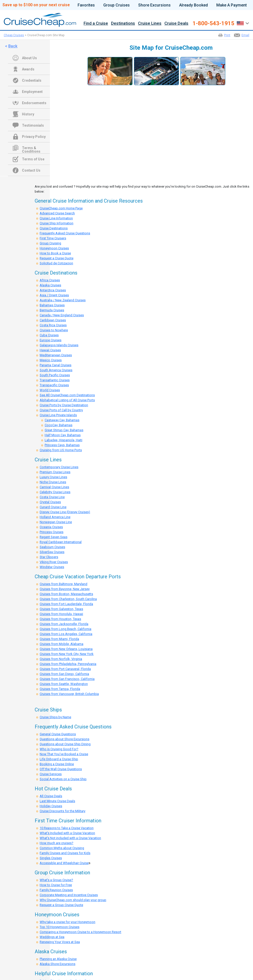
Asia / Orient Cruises (54, 295)
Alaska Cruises (50, 285)
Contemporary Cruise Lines (59, 467)
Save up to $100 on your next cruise (36, 5)
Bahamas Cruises (52, 305)
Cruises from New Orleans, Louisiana (66, 649)
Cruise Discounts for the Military (63, 811)
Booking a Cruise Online (57, 764)
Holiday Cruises (51, 806)
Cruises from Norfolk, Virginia (61, 659)
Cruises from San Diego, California (64, 674)
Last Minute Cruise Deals (57, 801)
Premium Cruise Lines (55, 472)
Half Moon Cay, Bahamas (63, 435)
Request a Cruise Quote (57, 258)
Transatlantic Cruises (55, 380)
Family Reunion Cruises (56, 890)
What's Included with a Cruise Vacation (67, 833)
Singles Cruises (51, 858)
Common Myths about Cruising (62, 848)
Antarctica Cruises (53, 290)
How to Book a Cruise (55, 253)
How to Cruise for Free (56, 885)
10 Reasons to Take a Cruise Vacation (67, 828)
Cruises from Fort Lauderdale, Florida (66, 604)
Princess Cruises (52, 532)
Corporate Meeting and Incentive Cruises (69, 895)
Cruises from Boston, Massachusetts (66, 594)
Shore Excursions (154, 5)
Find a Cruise (96, 23)
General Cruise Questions (58, 734)
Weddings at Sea (52, 937)
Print (227, 35)
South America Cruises (56, 370)
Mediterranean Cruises (56, 355)
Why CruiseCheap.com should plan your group (73, 900)
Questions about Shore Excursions (64, 739)
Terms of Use (33, 159)
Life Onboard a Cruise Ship (59, 759)
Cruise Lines (150, 23)
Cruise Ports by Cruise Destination (64, 405)
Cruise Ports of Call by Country (61, 410)
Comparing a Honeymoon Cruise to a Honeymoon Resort (80, 932)
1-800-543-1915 (213, 23)
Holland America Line (55, 517)
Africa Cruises (50, 280)
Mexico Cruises (51, 360)
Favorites (86, 5)
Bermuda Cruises (52, 310)
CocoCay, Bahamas (59, 425)
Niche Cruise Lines (53, 482)
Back (13, 46)
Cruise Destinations (54, 228)
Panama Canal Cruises (56, 365)
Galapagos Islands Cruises (59, 345)
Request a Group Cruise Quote (61, 905)
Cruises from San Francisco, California (67, 679)
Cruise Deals (176, 23)
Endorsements (34, 103)
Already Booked (193, 5)
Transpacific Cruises (54, 385)
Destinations (123, 23)
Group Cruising (50, 243)
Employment (32, 92)
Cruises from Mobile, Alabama (62, 644)
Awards (28, 69)
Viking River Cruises (54, 562)
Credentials (32, 80)
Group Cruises (117, 5)
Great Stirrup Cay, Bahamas (64, 430)
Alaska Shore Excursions (58, 964)
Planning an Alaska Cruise (58, 959)
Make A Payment (232, 5)
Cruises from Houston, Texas (60, 619)
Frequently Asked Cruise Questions (65, 233)
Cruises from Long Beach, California (65, 629)
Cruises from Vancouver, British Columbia (69, 694)
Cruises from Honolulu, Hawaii (61, 614)
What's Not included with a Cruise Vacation (70, 838)
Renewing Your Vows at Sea (60, 942)
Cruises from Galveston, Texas (61, 609)
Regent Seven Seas (54, 537)
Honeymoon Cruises (54, 248)
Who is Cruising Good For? (59, 749)
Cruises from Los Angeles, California (66, 634)
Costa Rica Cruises (53, 325)
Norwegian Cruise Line (56, 522)
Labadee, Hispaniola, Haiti (63, 440)
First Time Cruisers (53, 238)
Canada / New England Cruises (62, 315)
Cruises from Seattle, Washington (64, 684)
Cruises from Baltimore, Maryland (63, 584)
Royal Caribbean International (61, 542)
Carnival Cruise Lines (54, 487)
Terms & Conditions (31, 148)
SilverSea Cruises (52, 552)
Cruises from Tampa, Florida (60, 689)
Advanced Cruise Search (57, 213)
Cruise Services (51, 774)
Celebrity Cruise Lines (55, 492)
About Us (29, 58)
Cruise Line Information (56, 218)
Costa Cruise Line (52, 497)
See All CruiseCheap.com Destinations (67, 395)
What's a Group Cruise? (56, 880)
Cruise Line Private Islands (58, 415)
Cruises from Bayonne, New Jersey (65, 589)
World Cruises (50, 390)
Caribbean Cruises (53, 320)
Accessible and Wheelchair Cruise (64, 863)
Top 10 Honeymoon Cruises (60, 927)
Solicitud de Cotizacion (56, 263)
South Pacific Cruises (55, 375)
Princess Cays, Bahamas (62, 445)
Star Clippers (49, 557)
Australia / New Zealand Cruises (63, 300)
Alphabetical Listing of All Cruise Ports (67, 400)
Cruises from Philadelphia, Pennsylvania (68, 664)
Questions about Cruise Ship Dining (65, 744)
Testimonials (33, 125)
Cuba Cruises (49, 335)
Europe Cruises (51, 340)
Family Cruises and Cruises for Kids (65, 853)
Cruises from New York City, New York (67, 654)
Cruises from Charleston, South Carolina (68, 599)
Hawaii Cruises (50, 350)
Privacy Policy (34, 137)
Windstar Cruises (52, 567)
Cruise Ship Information (57, 223)
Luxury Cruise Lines (53, 477)
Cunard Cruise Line (53, 507)
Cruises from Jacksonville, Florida (64, 624)
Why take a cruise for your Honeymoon (67, 922)
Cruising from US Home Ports (61, 450)
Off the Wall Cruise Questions (61, 769)
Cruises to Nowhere (54, 330)
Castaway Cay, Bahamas (62, 420)
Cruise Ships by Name (55, 717)
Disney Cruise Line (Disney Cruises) (65, 512)
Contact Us (31, 170)
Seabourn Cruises (52, 547)
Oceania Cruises (51, 527)
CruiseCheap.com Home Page (61, 208)
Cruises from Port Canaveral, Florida (65, 669)
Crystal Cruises (50, 502)
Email (245, 35)
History (28, 114)
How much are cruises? (57, 843)
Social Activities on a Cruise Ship (63, 779)
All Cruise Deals (51, 796)
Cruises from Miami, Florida (59, 639)
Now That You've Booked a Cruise (64, 754)
